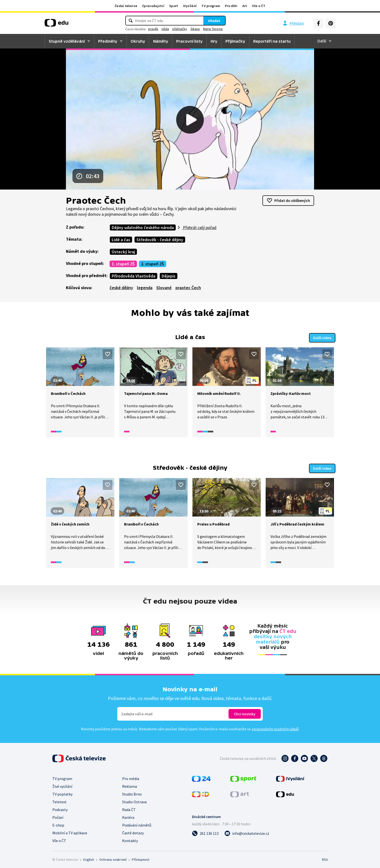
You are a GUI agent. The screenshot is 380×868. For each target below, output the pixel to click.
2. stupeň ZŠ (153, 264)
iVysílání (190, 6)
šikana (195, 29)
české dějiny (121, 288)
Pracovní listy (189, 41)
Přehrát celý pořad (199, 227)
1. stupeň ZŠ (123, 264)
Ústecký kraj (123, 252)
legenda (145, 288)
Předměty (108, 41)
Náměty (161, 41)
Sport (174, 6)
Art (245, 6)
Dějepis (169, 276)
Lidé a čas (121, 240)
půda (165, 29)
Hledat (214, 21)
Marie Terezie (213, 29)
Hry (214, 41)
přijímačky (180, 29)
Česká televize (126, 6)
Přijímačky (235, 41)
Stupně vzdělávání (67, 41)
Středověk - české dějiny (160, 240)
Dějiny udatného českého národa (143, 227)
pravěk (153, 29)
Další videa (322, 337)
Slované (164, 288)
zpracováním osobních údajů (275, 727)
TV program (211, 6)
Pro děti (231, 6)
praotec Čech (188, 288)
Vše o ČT (259, 6)
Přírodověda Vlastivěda (134, 276)
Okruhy (138, 41)
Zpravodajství (153, 6)
